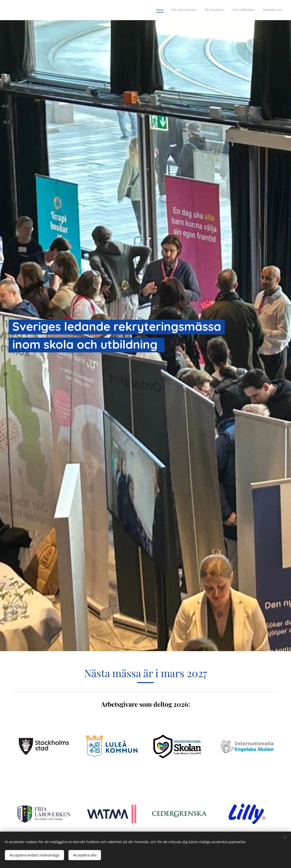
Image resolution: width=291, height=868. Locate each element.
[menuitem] (252, 10)
